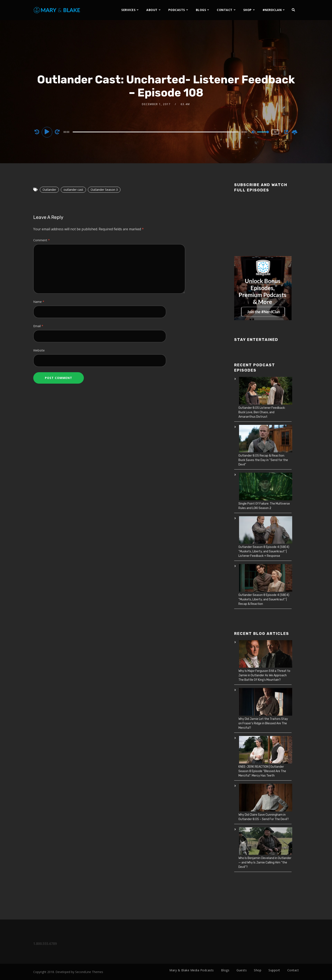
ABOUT (152, 10)
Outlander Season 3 (104, 190)
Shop (258, 970)
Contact (293, 970)
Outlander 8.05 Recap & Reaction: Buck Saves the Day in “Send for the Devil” (263, 460)
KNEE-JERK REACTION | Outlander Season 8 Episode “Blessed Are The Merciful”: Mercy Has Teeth (262, 771)
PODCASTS (177, 10)
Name (39, 302)
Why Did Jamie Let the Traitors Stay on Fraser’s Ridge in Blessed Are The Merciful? (263, 723)
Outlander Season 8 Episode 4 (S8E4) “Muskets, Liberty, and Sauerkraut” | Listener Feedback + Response (264, 551)
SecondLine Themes (89, 972)
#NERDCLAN (272, 10)
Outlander (49, 190)
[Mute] (254, 132)
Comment (41, 240)
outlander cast (73, 190)
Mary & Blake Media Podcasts (192, 970)
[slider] (156, 132)
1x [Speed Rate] (275, 132)
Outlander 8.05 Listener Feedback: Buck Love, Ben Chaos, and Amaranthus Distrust (262, 412)
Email (38, 326)
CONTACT (225, 10)
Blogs (225, 970)
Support (274, 970)
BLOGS (201, 10)
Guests (242, 970)
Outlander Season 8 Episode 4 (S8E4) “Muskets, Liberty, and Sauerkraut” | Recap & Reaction (264, 599)
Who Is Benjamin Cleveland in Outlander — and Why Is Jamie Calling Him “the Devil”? (265, 863)
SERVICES (128, 10)
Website (39, 350)
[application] (156, 132)
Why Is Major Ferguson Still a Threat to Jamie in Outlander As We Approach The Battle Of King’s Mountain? (264, 675)
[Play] (48, 132)
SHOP (248, 10)
